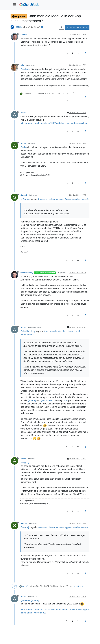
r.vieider (24, 35)
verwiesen (79, 586)
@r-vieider (25, 69)
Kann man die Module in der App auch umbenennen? (63, 199)
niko (22, 65)
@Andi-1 (25, 463)
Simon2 (24, 195)
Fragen (18, 27)
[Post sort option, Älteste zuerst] (62, 27)
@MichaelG (46, 400)
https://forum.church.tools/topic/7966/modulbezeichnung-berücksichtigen (55, 123)
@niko (31, 143)
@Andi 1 (32, 459)
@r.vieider (31, 65)
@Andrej (33, 195)
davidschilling (27, 273)
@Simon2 (62, 273)
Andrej (23, 143)
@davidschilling (34, 327)
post (66, 400)
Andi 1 (23, 113)
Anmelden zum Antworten (77, 27)
